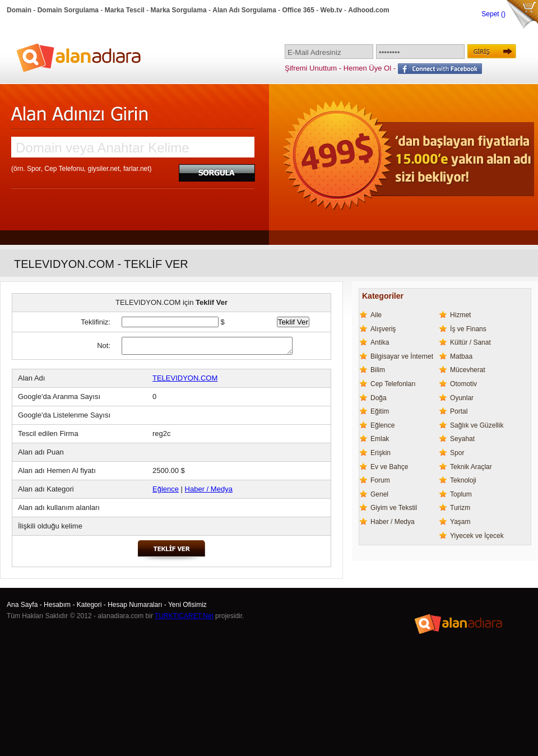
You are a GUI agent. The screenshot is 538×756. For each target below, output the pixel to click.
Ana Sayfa (22, 605)
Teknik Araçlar (471, 467)
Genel (379, 494)
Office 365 (298, 10)
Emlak (380, 439)
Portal (459, 411)
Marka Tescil (125, 10)
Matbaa (461, 356)
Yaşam (460, 522)
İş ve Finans (468, 329)
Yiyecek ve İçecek (477, 536)
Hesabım (57, 605)
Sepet (491, 14)
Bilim (378, 370)
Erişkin (381, 453)
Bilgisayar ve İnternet (402, 356)
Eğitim (380, 411)
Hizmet (460, 315)
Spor (457, 453)
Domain (19, 10)
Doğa (379, 398)
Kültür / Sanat (470, 342)
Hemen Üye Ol (367, 68)
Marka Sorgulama (179, 10)
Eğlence (166, 489)
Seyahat (462, 439)
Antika (380, 342)
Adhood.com (368, 10)
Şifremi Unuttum (311, 68)
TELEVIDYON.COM (185, 378)
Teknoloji (463, 480)
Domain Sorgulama (68, 10)
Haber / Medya (209, 489)
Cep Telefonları (393, 384)
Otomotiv (463, 384)
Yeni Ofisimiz (187, 605)
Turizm (460, 508)
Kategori (89, 605)
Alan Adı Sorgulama (244, 10)
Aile (376, 315)
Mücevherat (468, 370)
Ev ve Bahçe (389, 467)
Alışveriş (383, 329)
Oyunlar (462, 398)
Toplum (461, 494)
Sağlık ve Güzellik (477, 425)
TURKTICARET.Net (184, 616)
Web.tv (331, 10)
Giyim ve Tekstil (394, 508)
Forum (380, 480)
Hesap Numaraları (135, 605)
